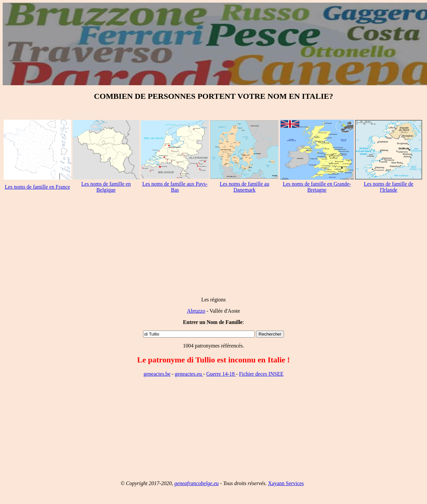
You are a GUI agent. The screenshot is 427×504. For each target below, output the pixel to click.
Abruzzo (196, 311)
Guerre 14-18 (221, 374)
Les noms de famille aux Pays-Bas (175, 187)
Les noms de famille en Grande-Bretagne (317, 187)
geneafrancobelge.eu (196, 483)
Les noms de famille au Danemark (244, 187)
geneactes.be (157, 374)
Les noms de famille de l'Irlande (388, 187)
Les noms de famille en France (38, 187)
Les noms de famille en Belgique (106, 187)
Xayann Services (286, 483)
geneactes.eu (189, 374)
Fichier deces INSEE (261, 374)
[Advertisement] (214, 245)
